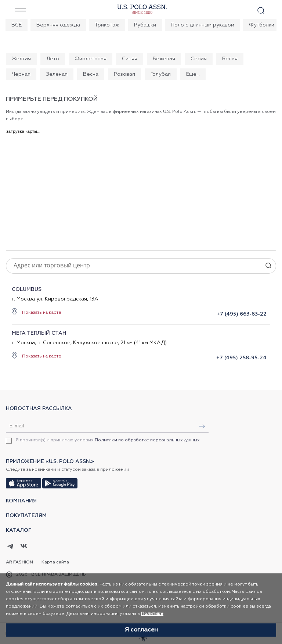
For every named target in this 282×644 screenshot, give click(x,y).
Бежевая (164, 59)
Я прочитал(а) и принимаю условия (108, 440)
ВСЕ (17, 25)
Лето (53, 59)
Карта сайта (55, 562)
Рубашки (145, 25)
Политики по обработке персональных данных (147, 440)
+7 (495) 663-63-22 (242, 314)
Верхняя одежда (58, 25)
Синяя (130, 59)
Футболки (262, 25)
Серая (199, 59)
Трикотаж (107, 25)
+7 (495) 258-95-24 (241, 358)
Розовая (124, 74)
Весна (91, 74)
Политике (152, 614)
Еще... (193, 74)
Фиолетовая (91, 59)
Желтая (21, 59)
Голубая (161, 74)
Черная (21, 74)
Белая (230, 59)
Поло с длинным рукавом (203, 25)
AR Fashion (19, 562)
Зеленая (57, 74)
